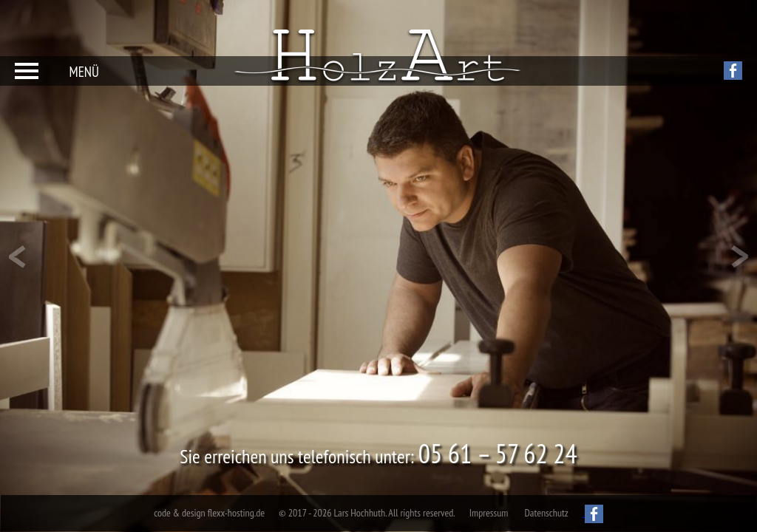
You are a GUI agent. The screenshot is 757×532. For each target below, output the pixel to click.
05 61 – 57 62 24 (498, 453)
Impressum (489, 513)
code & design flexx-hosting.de (209, 513)
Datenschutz (546, 513)
